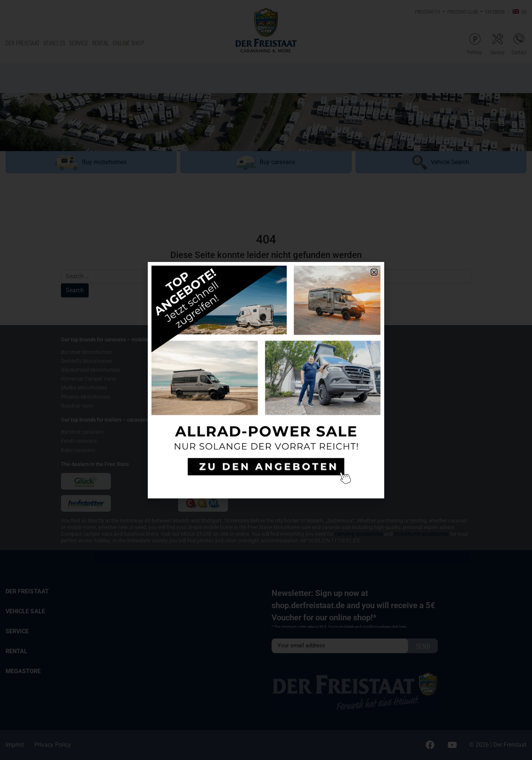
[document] (266, 380)
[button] (374, 272)
